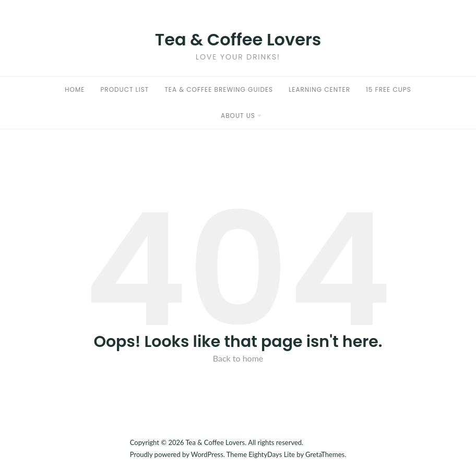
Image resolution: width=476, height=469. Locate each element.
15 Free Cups (389, 89)
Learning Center (319, 89)
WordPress (207, 454)
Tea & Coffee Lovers (238, 39)
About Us (238, 116)
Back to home (238, 358)
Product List (124, 89)
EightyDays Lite (272, 454)
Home (75, 89)
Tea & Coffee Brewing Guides (219, 89)
